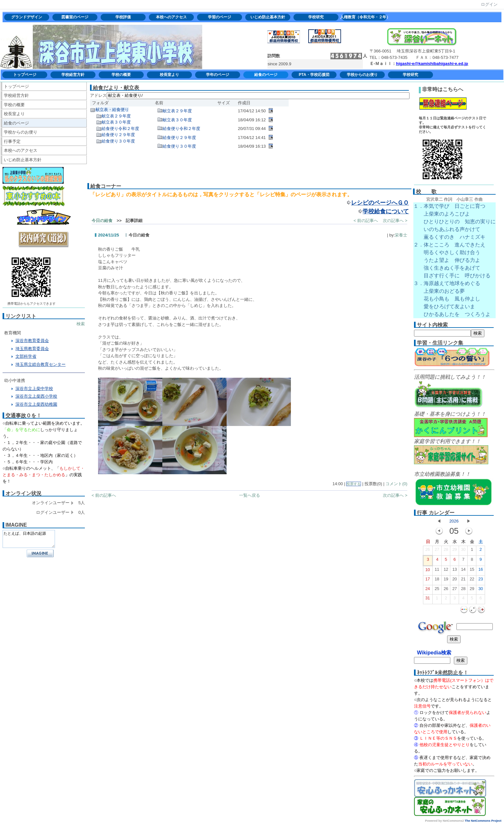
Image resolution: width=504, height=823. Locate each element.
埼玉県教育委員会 (32, 349)
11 (437, 571)
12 (446, 571)
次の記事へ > (395, 221)
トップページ (25, 75)
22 (472, 580)
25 (437, 590)
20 (455, 580)
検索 (81, 324)
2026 (454, 521)
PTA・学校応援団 (314, 75)
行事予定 (12, 141)
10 (428, 571)
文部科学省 (26, 356)
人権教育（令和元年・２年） (364, 17)
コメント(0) (396, 484)
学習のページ (220, 17)
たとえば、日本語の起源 (29, 539)
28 (446, 551)
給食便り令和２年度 (120, 129)
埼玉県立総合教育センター (40, 364)
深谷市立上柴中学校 (34, 388)
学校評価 (123, 17)
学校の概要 (121, 75)
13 (455, 571)
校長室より (169, 75)
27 (437, 551)
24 (428, 590)
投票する (354, 484)
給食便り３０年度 (118, 141)
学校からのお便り (362, 75)
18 (437, 580)
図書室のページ (75, 17)
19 (446, 580)
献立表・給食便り (112, 110)
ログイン (489, 4)
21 (463, 580)
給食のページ (266, 75)
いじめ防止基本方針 (268, 17)
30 (463, 551)
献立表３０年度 (116, 122)
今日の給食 (102, 221)
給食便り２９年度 (118, 135)
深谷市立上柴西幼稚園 (36, 404)
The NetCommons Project (483, 821)
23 (481, 580)
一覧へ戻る (250, 495)
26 (428, 551)
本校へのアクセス (171, 17)
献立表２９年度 (116, 116)
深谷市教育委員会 (32, 341)
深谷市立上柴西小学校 (36, 396)
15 (472, 571)
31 (428, 599)
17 (428, 580)
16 (481, 571)
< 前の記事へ (366, 221)
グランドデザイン (27, 17)
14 (463, 571)
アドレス (98, 95)
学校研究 (316, 17)
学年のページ (218, 75)
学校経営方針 (73, 75)
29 (455, 551)
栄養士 (401, 235)
